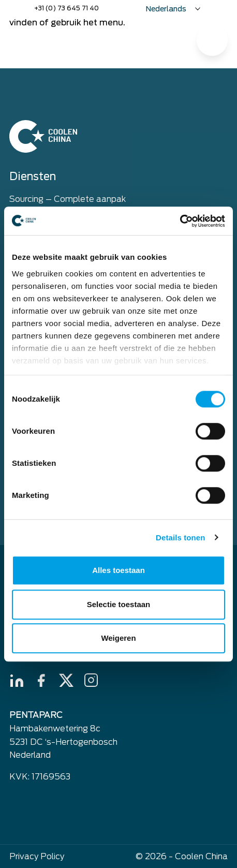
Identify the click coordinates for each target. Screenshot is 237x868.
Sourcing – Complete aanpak (68, 199)
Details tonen (180, 538)
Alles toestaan (119, 570)
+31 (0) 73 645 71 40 (66, 8)
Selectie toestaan (119, 604)
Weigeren (118, 638)
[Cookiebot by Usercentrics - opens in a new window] (180, 221)
